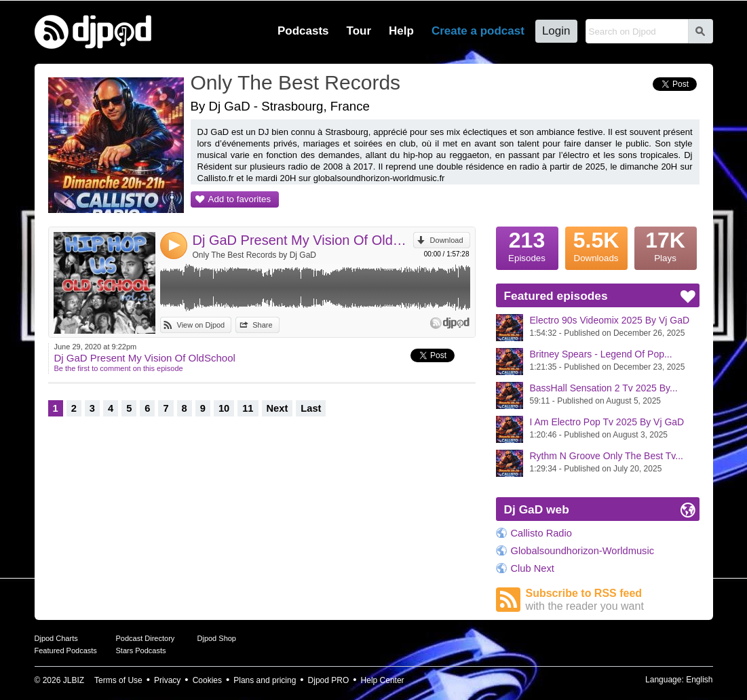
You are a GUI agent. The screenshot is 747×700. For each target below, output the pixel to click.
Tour (359, 31)
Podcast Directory (146, 638)
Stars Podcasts (141, 650)
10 (224, 408)
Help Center (383, 680)
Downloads (596, 245)
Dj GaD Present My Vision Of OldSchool (303, 240)
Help (401, 31)
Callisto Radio (541, 533)
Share (262, 325)
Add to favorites (240, 199)
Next (277, 408)
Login (556, 31)
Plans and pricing (265, 680)
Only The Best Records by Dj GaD (255, 255)
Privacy (167, 680)
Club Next (533, 568)
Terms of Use (118, 680)
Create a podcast (478, 31)
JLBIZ (74, 680)
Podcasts (303, 31)
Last (311, 408)
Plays (666, 245)
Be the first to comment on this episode (119, 368)
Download (447, 240)
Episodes (527, 245)
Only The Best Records (296, 82)
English (699, 680)
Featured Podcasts (66, 650)
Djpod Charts (56, 638)
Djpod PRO (329, 680)
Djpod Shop (217, 638)
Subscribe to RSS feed (613, 600)
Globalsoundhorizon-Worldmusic (583, 551)
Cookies (207, 680)
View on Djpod (201, 325)
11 (248, 408)
